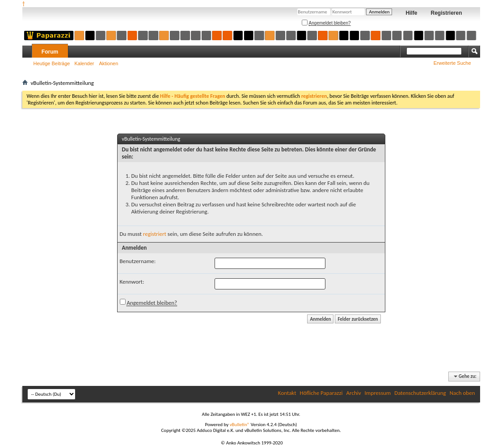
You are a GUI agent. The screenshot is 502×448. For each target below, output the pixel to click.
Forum (50, 52)
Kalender (84, 63)
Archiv (354, 393)
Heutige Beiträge (52, 63)
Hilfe (411, 13)
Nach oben (462, 393)
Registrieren (446, 13)
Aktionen (109, 63)
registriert (155, 234)
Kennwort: (132, 282)
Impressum (378, 393)
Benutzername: (138, 261)
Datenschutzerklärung (420, 393)
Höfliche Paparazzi (321, 393)
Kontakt (287, 393)
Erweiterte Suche (452, 63)
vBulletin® (240, 425)
